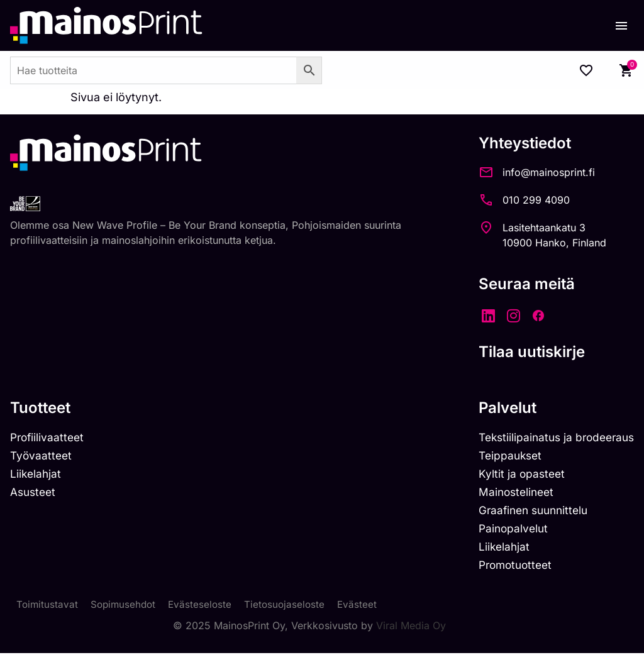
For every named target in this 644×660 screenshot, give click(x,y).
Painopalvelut (506, 533)
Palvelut (499, 408)
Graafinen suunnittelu (528, 513)
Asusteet (34, 494)
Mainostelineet (509, 494)
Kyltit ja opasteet (514, 476)
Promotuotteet (509, 570)
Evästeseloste (205, 611)
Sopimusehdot (126, 611)
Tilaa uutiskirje (523, 352)
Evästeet (365, 611)
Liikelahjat (36, 476)
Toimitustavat (48, 611)
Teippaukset (503, 457)
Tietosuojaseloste (291, 611)
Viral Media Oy (411, 632)
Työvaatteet (42, 457)
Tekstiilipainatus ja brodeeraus (552, 438)
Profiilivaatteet (49, 438)
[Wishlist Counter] (586, 70)
